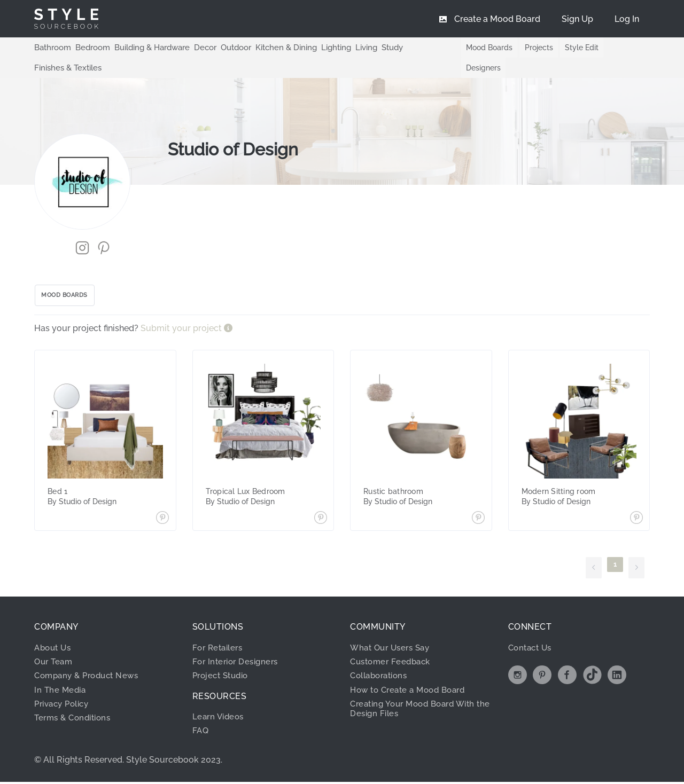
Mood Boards (481, 48)
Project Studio (223, 659)
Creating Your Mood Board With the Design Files (418, 692)
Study (374, 47)
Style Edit (575, 48)
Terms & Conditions (76, 701)
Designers (622, 48)
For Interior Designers (238, 645)
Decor (196, 47)
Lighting (320, 47)
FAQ (201, 714)
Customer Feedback (393, 645)
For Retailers (220, 631)
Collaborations (382, 659)
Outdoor (225, 47)
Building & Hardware (145, 47)
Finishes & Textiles (420, 47)
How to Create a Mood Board (412, 673)
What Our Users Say (393, 631)
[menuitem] (627, 19)
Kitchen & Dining (273, 47)
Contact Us (532, 631)
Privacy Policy (65, 688)
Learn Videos (220, 700)
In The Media (61, 673)
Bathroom (51, 47)
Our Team (55, 645)
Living (349, 47)
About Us (54, 631)
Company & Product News (90, 659)
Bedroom (89, 47)
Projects (531, 48)
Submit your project (182, 312)
